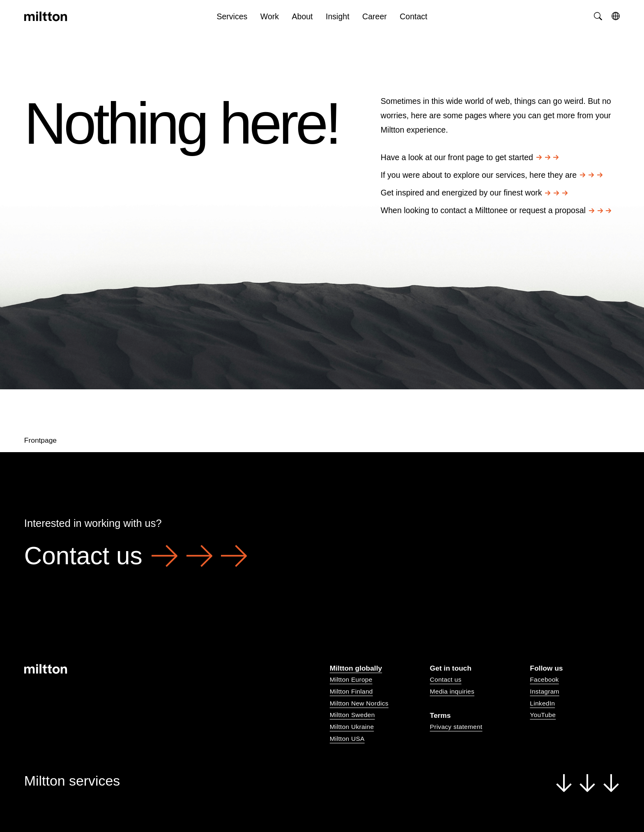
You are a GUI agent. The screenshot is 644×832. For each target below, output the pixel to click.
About (302, 16)
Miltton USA (347, 739)
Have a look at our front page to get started (470, 157)
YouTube (543, 715)
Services (232, 16)
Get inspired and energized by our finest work (474, 193)
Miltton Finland (351, 691)
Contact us (136, 556)
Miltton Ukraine (352, 727)
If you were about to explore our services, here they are (492, 175)
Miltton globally (356, 668)
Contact (413, 16)
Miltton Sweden (352, 715)
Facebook (544, 679)
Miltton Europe (351, 679)
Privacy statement (456, 727)
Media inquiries (452, 691)
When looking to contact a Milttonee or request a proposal (496, 210)
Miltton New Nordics (359, 703)
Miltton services (322, 781)
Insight (338, 16)
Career (375, 16)
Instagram (544, 691)
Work (270, 16)
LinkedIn (542, 703)
